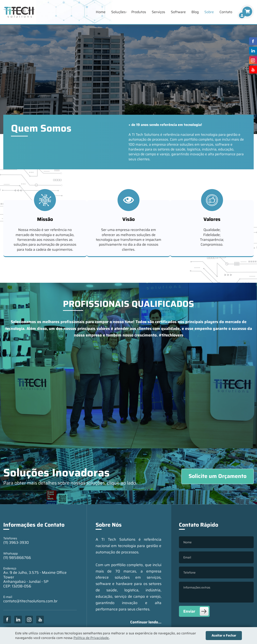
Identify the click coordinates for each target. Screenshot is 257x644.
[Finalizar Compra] (242, 15)
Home (101, 12)
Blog (195, 12)
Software (178, 12)
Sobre (209, 12)
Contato (226, 12)
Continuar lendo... (146, 622)
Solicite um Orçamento (218, 476)
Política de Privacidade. (91, 638)
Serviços (158, 12)
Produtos (139, 12)
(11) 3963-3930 (16, 542)
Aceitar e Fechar (224, 635)
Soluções (118, 12)
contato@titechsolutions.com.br (30, 601)
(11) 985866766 (17, 558)
